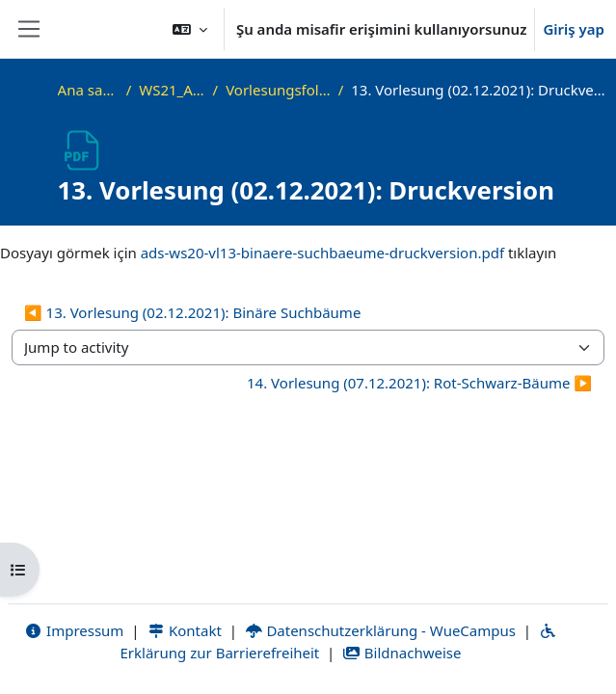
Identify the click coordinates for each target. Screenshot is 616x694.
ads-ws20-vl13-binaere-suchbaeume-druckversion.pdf (322, 253)
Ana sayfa (88, 90)
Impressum (74, 630)
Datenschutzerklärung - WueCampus (380, 630)
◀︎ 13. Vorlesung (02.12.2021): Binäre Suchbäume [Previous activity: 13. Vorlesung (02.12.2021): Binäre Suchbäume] (192, 312)
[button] (190, 29)
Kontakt (184, 630)
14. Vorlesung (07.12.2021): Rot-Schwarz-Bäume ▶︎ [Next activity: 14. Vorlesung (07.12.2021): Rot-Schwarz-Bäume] (419, 383)
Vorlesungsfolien (278, 90)
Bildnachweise (402, 653)
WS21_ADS (172, 90)
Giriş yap (574, 29)
